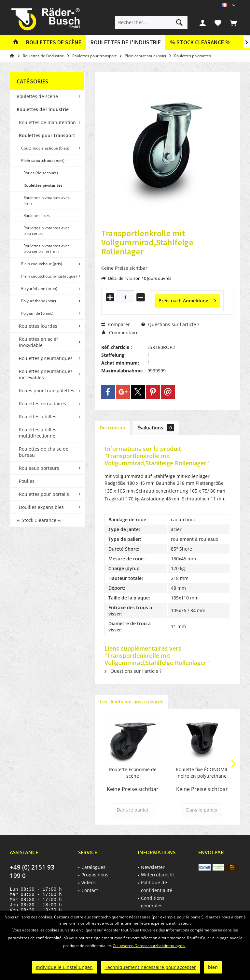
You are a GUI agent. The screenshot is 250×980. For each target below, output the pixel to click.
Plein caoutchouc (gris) (42, 264)
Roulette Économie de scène (133, 773)
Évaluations (156, 428)
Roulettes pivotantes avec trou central (47, 231)
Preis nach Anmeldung (187, 300)
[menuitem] (233, 22)
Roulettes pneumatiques (46, 358)
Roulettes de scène (37, 96)
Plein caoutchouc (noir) (43, 160)
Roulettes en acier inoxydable (39, 342)
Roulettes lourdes (38, 326)
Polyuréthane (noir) (39, 301)
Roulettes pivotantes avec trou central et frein (47, 249)
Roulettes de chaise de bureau (44, 452)
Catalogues (93, 867)
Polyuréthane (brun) (39, 288)
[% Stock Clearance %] (200, 43)
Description (112, 428)
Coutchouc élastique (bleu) (45, 148)
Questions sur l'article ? (170, 324)
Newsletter (153, 867)
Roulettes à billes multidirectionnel (38, 433)
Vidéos (89, 882)
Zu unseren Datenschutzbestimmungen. (149, 946)
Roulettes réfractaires (42, 404)
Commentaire (120, 332)
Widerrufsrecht (158, 875)
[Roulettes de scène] (54, 43)
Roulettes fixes (37, 216)
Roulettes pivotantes (43, 185)
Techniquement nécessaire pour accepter (150, 967)
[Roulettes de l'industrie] (126, 43)
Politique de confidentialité (157, 886)
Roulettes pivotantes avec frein (47, 200)
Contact (90, 890)
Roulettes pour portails (44, 494)
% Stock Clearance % (39, 520)
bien (213, 967)
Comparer (116, 324)
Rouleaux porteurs (39, 468)
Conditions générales (153, 902)
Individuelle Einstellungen (64, 967)
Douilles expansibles (41, 507)
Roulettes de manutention (47, 122)
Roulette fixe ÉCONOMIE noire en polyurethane (202, 773)
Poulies (27, 481)
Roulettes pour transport (47, 135)
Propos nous (95, 875)
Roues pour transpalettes (47, 390)
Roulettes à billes (38, 417)
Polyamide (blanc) (37, 313)
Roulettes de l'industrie (43, 109)
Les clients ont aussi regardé (132, 702)
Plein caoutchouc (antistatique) (49, 276)
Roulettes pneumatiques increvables (46, 374)
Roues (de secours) (41, 173)
